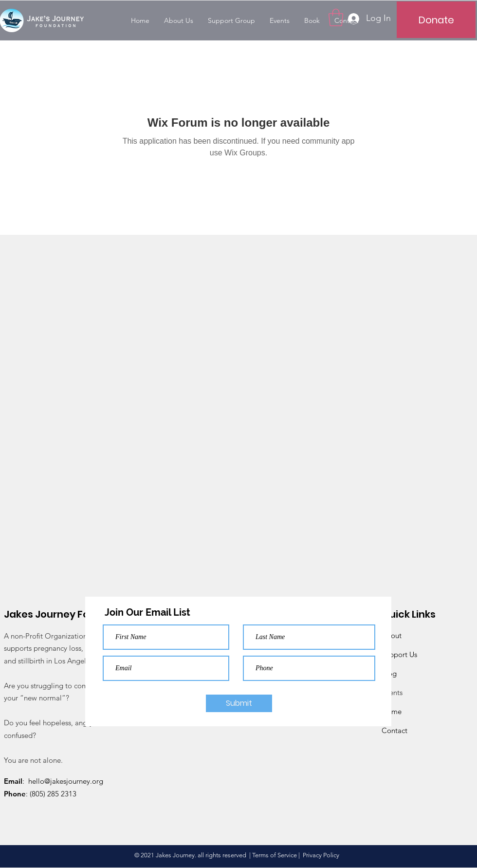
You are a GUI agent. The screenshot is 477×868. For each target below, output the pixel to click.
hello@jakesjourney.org (66, 781)
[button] (336, 18)
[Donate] (436, 20)
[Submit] (239, 703)
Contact (394, 730)
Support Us (399, 654)
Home (392, 711)
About (392, 635)
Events (392, 692)
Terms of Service (275, 855)
